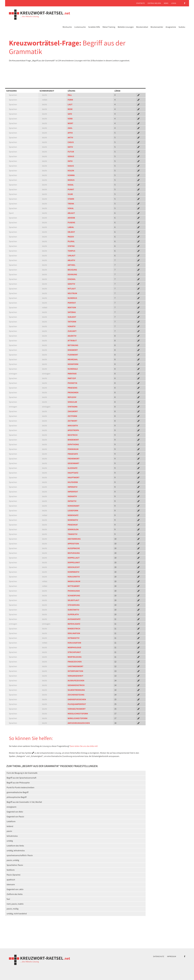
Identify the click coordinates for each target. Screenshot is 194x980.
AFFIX (70, 133)
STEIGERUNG (74, 605)
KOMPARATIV (74, 572)
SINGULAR (72, 402)
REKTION (72, 308)
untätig (10, 841)
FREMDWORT (74, 459)
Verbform (11, 870)
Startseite (140, 3)
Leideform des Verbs (15, 846)
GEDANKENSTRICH (76, 685)
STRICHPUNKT (74, 652)
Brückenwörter (157, 27)
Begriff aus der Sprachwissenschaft (21, 778)
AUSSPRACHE (74, 548)
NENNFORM (73, 364)
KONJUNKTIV (74, 577)
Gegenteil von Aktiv (15, 812)
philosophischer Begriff (17, 797)
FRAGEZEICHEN (75, 662)
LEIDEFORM (73, 511)
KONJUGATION (74, 643)
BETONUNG (73, 345)
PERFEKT (72, 303)
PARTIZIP (72, 378)
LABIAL (71, 227)
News (166, 3)
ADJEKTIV (72, 336)
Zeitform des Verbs (15, 894)
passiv (9, 831)
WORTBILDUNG (75, 657)
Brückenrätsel (142, 27)
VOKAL (71, 208)
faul (8, 899)
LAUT (70, 104)
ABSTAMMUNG (74, 539)
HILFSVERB (73, 482)
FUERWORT (73, 355)
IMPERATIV (73, 487)
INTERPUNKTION (75, 671)
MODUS (71, 180)
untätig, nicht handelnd (17, 914)
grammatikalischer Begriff (18, 792)
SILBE (70, 194)
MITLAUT (72, 289)
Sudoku (182, 27)
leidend (10, 826)
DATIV (70, 147)
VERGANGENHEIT (75, 676)
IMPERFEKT (73, 492)
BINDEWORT (73, 440)
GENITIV (71, 284)
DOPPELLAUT (74, 558)
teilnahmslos (12, 836)
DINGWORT (73, 350)
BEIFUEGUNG (74, 553)
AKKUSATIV (73, 426)
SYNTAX (71, 246)
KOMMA (71, 175)
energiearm (11, 807)
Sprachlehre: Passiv (15, 865)
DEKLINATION (74, 633)
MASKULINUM (74, 581)
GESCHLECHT (74, 567)
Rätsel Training (109, 27)
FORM (70, 100)
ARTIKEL (72, 265)
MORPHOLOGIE (74, 647)
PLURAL (71, 241)
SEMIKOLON (73, 529)
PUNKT (71, 189)
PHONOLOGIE (74, 591)
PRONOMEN (73, 392)
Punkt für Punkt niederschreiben (20, 787)
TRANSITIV (73, 534)
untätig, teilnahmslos (16, 851)
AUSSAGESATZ (74, 619)
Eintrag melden (154, 3)
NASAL (71, 185)
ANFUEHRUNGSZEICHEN (79, 723)
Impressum (172, 956)
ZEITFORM (72, 416)
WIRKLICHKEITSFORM (78, 718)
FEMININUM (73, 449)
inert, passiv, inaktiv (15, 904)
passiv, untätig (13, 860)
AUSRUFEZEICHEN (76, 681)
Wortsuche (67, 27)
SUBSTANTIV (73, 610)
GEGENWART (73, 463)
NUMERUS (72, 298)
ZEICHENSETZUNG (76, 695)
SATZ (70, 114)
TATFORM (72, 322)
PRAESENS (72, 388)
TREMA (71, 204)
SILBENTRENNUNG (76, 690)
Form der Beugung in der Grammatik (22, 773)
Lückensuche (80, 27)
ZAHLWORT (73, 411)
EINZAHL (72, 279)
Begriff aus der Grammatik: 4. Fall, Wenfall (24, 802)
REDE (70, 109)
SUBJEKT (72, 317)
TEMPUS (71, 251)
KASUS (71, 166)
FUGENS (71, 223)
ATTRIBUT (72, 341)
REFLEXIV (72, 397)
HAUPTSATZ (73, 473)
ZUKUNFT (72, 331)
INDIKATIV (72, 496)
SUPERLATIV (73, 614)
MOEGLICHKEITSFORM (78, 714)
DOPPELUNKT (74, 562)
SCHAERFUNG (74, 596)
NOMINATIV (73, 520)
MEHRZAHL (73, 359)
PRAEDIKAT (73, 525)
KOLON (71, 171)
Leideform (11, 821)
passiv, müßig (13, 909)
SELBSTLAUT (74, 600)
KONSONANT (74, 506)
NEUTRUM (72, 293)
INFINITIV (72, 501)
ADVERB (71, 218)
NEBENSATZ (73, 515)
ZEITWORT (72, 421)
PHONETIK (72, 383)
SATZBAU (72, 312)
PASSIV (71, 237)
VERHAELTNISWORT (77, 709)
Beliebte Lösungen (126, 27)
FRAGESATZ (73, 454)
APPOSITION (73, 544)
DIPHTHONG (73, 444)
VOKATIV (72, 326)
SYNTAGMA (73, 407)
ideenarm (11, 884)
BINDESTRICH (74, 629)
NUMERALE (73, 369)
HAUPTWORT (74, 477)
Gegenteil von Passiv (15, 817)
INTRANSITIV (74, 638)
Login (174, 3)
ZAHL (70, 128)
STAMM (71, 199)
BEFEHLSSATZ (74, 624)
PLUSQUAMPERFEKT (77, 704)
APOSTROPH (73, 430)
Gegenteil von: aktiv (15, 889)
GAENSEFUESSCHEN (77, 699)
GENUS (71, 156)
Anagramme (171, 27)
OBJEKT (71, 232)
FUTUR (71, 152)
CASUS (71, 142)
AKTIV (70, 138)
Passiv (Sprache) (14, 875)
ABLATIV (71, 260)
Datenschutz (159, 956)
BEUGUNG (72, 270)
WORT (70, 123)
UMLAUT (72, 256)
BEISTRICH (73, 435)
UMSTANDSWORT (75, 666)
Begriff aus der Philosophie (18, 783)
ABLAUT (71, 213)
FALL (70, 95)
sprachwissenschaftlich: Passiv (20, 855)
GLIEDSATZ (73, 468)
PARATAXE (72, 374)
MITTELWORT (74, 586)
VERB (70, 119)
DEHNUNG (72, 274)
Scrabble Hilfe (94, 27)
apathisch (11, 880)
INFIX (70, 161)
